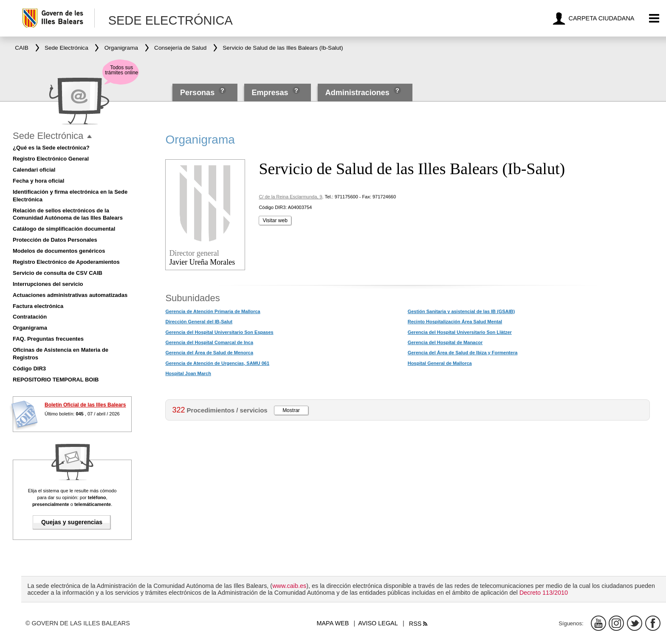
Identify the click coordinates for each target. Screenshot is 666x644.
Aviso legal (378, 623)
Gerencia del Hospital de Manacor (445, 342)
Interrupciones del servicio (48, 284)
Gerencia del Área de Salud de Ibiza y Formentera (463, 353)
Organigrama (30, 328)
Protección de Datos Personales (55, 240)
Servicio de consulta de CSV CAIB (58, 273)
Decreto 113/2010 (544, 593)
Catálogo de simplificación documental (64, 229)
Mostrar (291, 410)
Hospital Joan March (188, 373)
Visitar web (275, 220)
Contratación (30, 317)
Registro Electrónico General (51, 159)
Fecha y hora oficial (38, 181)
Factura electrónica (38, 306)
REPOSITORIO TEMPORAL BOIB (56, 380)
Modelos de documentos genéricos (59, 251)
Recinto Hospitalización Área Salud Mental (455, 322)
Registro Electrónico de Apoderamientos (66, 262)
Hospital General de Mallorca (440, 363)
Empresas (270, 93)
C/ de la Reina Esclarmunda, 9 (290, 197)
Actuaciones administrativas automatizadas (70, 295)
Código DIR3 (29, 369)
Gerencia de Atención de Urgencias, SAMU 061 (217, 363)
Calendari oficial (34, 170)
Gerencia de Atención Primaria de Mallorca (213, 311)
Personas (198, 93)
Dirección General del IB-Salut (199, 322)
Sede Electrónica (48, 136)
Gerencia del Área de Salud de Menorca (209, 353)
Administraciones (357, 93)
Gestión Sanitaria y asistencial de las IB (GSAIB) (461, 311)
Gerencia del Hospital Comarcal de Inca (209, 342)
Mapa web (333, 623)
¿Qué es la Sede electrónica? (51, 148)
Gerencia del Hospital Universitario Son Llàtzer (460, 332)
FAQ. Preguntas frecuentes (48, 339)
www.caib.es (289, 586)
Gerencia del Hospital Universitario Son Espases (219, 332)
